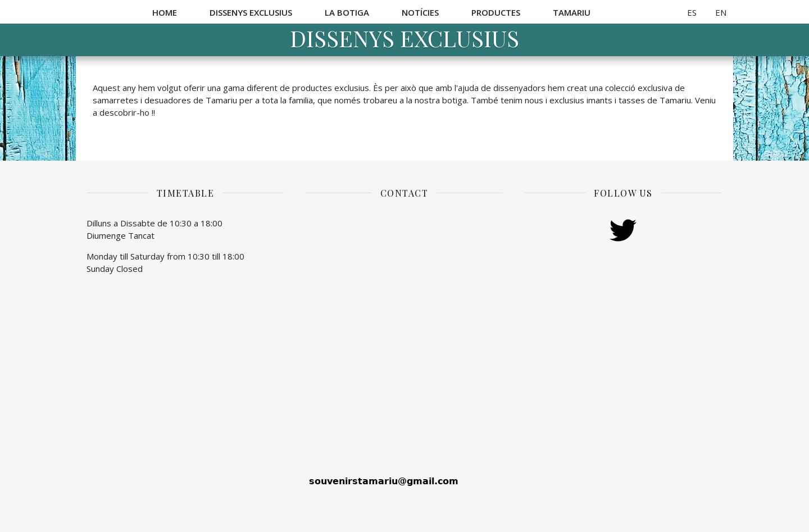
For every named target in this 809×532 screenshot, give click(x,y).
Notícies (420, 12)
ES (692, 12)
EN (721, 12)
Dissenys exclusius (251, 12)
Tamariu (572, 12)
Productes (496, 12)
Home (165, 12)
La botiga (347, 12)
